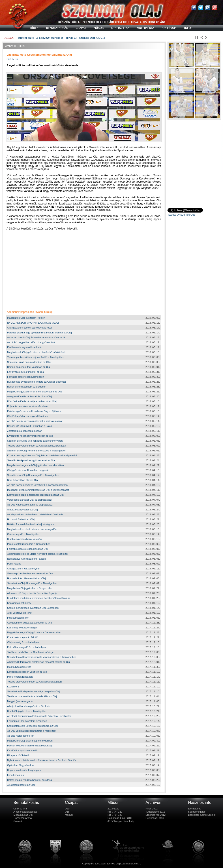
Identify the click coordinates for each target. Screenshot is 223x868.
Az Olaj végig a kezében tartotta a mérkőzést (32, 731)
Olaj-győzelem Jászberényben (24, 569)
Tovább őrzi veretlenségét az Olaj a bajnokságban (34, 682)
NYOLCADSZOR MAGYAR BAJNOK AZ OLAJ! (33, 323)
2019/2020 (113, 809)
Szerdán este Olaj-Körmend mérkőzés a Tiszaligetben (37, 451)
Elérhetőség (195, 809)
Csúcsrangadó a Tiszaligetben (24, 534)
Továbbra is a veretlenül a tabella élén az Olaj (32, 696)
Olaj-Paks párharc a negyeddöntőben (28, 416)
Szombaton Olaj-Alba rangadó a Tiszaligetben (32, 583)
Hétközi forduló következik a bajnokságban (31, 524)
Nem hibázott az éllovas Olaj (23, 480)
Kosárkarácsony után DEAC (23, 637)
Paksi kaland (14, 564)
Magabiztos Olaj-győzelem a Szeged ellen (30, 588)
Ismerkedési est (16, 775)
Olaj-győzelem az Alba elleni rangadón (28, 470)
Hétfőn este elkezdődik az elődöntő (26, 387)
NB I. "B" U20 (115, 815)
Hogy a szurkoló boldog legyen (24, 770)
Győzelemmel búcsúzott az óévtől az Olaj (30, 623)
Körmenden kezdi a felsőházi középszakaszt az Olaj (36, 495)
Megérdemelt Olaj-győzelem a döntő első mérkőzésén (37, 352)
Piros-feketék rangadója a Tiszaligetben (29, 544)
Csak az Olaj (20, 809)
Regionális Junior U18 (120, 818)
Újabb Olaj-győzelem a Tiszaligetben (27, 711)
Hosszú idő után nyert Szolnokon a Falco (30, 426)
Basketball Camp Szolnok (202, 815)
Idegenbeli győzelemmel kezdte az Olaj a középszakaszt (38, 490)
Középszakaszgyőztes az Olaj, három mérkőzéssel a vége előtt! (42, 455)
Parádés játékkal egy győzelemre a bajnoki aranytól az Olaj (40, 333)
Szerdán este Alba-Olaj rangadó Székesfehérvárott (35, 441)
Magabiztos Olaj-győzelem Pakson (26, 318)
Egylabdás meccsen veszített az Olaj (27, 672)
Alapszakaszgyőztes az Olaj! (23, 510)
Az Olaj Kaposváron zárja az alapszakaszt (30, 505)
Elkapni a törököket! (18, 755)
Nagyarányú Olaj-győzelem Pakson (26, 559)
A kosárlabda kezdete (25, 812)
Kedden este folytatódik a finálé (24, 347)
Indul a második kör (18, 618)
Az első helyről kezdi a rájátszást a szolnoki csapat (35, 421)
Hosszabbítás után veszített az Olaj (26, 578)
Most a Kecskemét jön (19, 667)
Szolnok (18, 821)
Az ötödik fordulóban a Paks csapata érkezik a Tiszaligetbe (39, 716)
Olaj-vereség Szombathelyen (23, 642)
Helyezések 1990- (155, 818)
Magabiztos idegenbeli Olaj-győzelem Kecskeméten (35, 465)
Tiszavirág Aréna (23, 818)
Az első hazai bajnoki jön (21, 736)
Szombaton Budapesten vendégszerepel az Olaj (33, 691)
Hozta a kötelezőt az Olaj (21, 519)
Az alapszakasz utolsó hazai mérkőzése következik (35, 514)
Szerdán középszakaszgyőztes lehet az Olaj (31, 460)
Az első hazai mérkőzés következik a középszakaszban (37, 485)
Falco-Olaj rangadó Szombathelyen (26, 647)
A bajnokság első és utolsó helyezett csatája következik (37, 554)
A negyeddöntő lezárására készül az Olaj (29, 396)
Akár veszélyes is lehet (20, 613)
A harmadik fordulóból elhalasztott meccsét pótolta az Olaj (39, 662)
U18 (67, 812)
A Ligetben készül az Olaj (21, 785)
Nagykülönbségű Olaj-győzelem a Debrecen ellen (34, 632)
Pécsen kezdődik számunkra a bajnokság (30, 746)
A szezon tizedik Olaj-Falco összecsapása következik (36, 337)
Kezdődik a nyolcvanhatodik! (23, 750)
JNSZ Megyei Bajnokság (121, 821)
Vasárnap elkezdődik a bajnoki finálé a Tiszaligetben (36, 357)
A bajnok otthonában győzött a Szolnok (28, 706)
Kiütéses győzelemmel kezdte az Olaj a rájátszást (34, 411)
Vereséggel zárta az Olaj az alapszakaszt (30, 500)
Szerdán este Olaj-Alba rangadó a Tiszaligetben (33, 475)
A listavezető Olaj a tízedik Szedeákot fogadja (32, 593)
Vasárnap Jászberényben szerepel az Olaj (30, 573)
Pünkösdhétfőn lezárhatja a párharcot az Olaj (32, 401)
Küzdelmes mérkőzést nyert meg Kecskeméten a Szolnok (39, 598)
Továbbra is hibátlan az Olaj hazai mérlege (30, 652)
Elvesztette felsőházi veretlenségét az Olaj (30, 436)
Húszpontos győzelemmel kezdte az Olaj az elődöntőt (36, 382)
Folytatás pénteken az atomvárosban (27, 406)
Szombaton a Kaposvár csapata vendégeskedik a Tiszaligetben (42, 657)
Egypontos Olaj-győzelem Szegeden (27, 721)
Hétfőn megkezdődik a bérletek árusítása (30, 780)
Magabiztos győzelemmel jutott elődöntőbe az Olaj (35, 392)
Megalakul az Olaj (23, 815)
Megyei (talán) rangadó (20, 701)
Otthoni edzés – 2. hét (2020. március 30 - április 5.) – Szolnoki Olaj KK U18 (61, 38)
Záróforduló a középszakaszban (25, 431)
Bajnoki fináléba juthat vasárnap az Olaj (29, 367)
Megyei (69, 815)
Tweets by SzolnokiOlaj (181, 215)
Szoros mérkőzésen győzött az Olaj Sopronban (33, 608)
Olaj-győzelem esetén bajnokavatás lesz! (30, 328)
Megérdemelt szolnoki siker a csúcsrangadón (32, 529)
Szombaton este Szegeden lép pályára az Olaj (32, 726)
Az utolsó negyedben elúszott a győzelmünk (31, 342)
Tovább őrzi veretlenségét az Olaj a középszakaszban (36, 446)
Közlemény (13, 687)
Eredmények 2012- (156, 815)
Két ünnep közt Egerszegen (22, 628)
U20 (67, 809)
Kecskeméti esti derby (19, 603)
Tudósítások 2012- (156, 812)
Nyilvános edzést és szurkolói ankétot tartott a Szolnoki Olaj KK (42, 760)
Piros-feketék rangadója (20, 677)
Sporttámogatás (197, 812)
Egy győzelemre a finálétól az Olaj (26, 372)
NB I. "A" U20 (115, 812)
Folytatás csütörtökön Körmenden (26, 377)
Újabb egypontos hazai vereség (24, 539)
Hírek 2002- (152, 809)
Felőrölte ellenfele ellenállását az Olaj (28, 549)
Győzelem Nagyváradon (20, 765)
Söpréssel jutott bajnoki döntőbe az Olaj (29, 362)
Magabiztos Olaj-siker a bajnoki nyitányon (30, 741)
